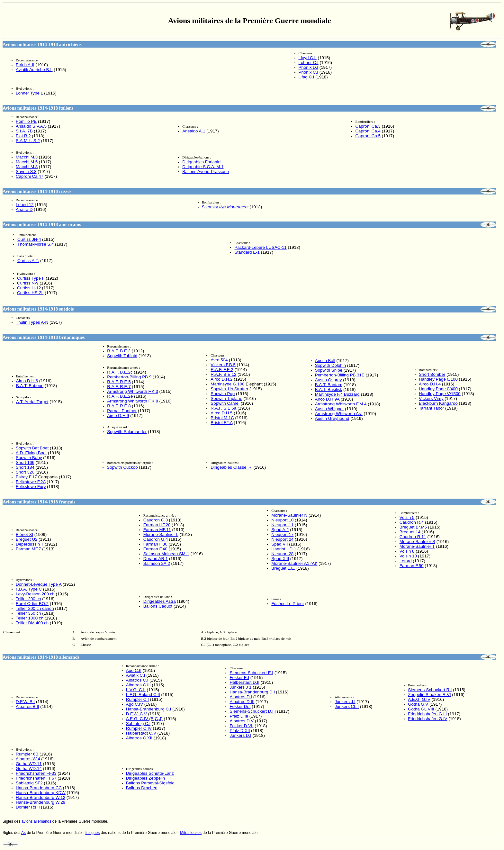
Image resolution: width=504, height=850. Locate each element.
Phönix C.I (309, 72)
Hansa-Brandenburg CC (39, 788)
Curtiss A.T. (28, 261)
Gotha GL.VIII (421, 709)
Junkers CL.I (347, 706)
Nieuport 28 (282, 554)
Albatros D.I (241, 697)
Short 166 (25, 462)
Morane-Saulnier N (289, 515)
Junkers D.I (240, 735)
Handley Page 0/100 (438, 379)
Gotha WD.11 (29, 764)
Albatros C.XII (139, 738)
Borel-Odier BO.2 (32, 604)
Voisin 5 (407, 517)
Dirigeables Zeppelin (146, 778)
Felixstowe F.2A (31, 482)
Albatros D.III (242, 702)
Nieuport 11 (282, 525)
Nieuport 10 (282, 520)
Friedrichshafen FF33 (36, 773)
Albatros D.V (242, 721)
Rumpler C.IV (139, 728)
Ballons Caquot (158, 606)
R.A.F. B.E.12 (223, 374)
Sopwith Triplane (226, 398)
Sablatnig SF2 (29, 783)
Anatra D (24, 209)
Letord (406, 561)
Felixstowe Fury (31, 487)
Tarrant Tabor (431, 408)
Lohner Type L (29, 93)
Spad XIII (280, 559)
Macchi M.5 (27, 162)
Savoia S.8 (26, 172)
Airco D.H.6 (27, 381)
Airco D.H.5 (221, 413)
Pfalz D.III (239, 716)
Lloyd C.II (308, 58)
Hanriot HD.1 (284, 549)
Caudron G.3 (156, 520)
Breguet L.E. (283, 568)
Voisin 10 (408, 556)
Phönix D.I (309, 67)
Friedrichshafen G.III (427, 714)
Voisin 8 (407, 551)
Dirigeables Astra (160, 601)
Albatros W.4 (28, 759)
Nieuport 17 (282, 534)
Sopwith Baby (29, 458)
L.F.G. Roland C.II (143, 695)
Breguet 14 (410, 532)
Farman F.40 (155, 549)
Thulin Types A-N (32, 322)
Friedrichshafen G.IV (428, 719)
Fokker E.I (239, 678)
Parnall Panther (122, 411)
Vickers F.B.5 (223, 365)
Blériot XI (24, 534)
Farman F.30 (155, 544)
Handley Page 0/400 (438, 389)
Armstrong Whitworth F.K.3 (133, 391)
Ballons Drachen (142, 788)
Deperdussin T (30, 544)
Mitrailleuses (191, 833)
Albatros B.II (27, 706)
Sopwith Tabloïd (122, 356)
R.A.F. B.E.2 (119, 351)
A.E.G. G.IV (419, 699)
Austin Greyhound (332, 418)
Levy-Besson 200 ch (35, 594)
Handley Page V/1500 (440, 394)
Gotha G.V (418, 704)
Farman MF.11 (157, 530)
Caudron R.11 (413, 537)
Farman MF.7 (28, 549)
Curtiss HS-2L (30, 293)
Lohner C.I (309, 63)
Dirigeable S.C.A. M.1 (203, 167)
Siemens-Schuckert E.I (251, 673)
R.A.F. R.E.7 (119, 387)
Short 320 (25, 472)
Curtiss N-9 (28, 283)
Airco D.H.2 (221, 379)
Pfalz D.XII (240, 731)
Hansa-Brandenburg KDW (41, 793)
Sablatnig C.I (138, 723)
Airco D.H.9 (118, 416)
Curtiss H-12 (29, 288)
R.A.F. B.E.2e (120, 396)
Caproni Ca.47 (30, 176)
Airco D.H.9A (327, 399)
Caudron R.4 (412, 522)
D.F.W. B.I (25, 702)
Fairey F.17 (26, 477)
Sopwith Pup (223, 394)
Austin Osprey (328, 380)
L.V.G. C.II (136, 690)
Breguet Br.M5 (413, 527)
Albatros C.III (138, 685)
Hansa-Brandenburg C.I (149, 709)
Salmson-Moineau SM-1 (166, 554)
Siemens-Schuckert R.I (430, 690)
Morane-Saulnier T (417, 546)
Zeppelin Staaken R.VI (429, 695)
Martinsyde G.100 (227, 384)
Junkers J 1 (240, 687)
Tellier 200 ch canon (35, 608)
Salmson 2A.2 (157, 563)
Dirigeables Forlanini (202, 162)
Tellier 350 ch (28, 613)
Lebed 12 (25, 205)
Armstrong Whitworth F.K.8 (133, 401)
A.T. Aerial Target (32, 402)
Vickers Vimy (431, 398)
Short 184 (25, 467)
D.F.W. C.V (136, 714)
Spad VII (279, 544)
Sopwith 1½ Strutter (229, 389)
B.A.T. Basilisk (328, 389)
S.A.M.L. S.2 (28, 141)
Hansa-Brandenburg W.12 (40, 797)
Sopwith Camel (225, 403)
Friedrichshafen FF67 (36, 778)
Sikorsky (225, 207)
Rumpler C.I (137, 699)
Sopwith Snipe (329, 370)
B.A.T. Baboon (30, 386)
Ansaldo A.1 (194, 131)
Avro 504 (219, 360)
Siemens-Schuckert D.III (253, 711)
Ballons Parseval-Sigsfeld (150, 783)
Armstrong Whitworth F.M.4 (341, 404)
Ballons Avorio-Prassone (206, 172)
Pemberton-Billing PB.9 (129, 377)
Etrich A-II (25, 65)
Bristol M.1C (222, 418)
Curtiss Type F (31, 278)
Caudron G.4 (156, 539)
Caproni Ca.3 (368, 126)
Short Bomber (432, 374)
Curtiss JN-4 (29, 239)
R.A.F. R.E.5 (119, 382)
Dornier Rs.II (28, 807)
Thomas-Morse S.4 (36, 244)
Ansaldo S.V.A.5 (31, 126)
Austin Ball (325, 361)
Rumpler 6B (27, 754)
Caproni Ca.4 (368, 131)
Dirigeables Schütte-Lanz (150, 773)
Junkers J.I (345, 702)
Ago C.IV (135, 704)
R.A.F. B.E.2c (120, 372)
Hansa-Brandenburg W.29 (40, 802)
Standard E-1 (247, 252)
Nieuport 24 (282, 539)
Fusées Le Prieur (288, 604)
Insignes (93, 833)
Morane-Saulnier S (417, 542)
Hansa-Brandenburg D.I (252, 692)
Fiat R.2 (23, 136)
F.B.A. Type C (29, 589)
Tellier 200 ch (28, 599)
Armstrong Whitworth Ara (339, 414)
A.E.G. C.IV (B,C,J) (144, 719)
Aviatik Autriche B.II (34, 70)
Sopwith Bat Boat (32, 448)
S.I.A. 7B (24, 131)
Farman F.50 (412, 566)
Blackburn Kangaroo (438, 403)
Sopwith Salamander (127, 432)
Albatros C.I (137, 680)
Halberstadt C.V (141, 733)
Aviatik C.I (136, 675)
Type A (39, 584)
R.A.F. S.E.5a (223, 408)
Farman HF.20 (157, 525)
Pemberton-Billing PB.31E (340, 375)
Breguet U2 (27, 539)
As (23, 833)
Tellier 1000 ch (30, 618)
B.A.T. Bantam (329, 385)
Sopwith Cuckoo (122, 467)
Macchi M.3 (27, 157)
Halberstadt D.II (244, 682)
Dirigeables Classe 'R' (231, 467)
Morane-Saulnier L (161, 534)
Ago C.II (134, 670)
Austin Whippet (329, 409)
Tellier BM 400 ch (32, 623)
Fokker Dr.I (240, 706)
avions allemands (36, 821)
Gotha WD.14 (29, 769)
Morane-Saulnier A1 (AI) (294, 563)
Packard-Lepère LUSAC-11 (260, 247)
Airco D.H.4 (430, 384)
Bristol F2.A (221, 423)
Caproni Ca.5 (368, 136)
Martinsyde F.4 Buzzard (337, 394)
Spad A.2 (280, 530)
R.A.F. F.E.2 (222, 370)
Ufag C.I (306, 77)
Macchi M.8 (27, 167)
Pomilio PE (26, 121)
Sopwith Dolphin (330, 365)
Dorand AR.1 (156, 559)
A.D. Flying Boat (31, 453)
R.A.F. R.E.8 (119, 406)
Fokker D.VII (241, 726)
